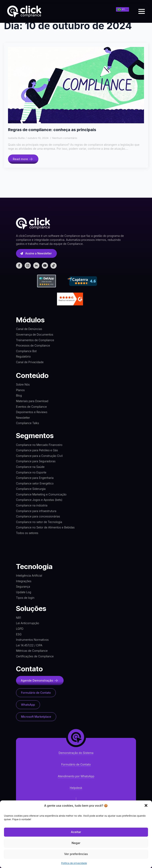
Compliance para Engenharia (35, 478)
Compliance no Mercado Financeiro (39, 445)
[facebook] (19, 266)
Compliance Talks (27, 423)
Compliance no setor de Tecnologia (39, 522)
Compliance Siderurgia (31, 489)
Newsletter (23, 418)
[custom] (53, 266)
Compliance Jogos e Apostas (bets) (39, 500)
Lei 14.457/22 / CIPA (29, 645)
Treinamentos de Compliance (35, 340)
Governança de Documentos (35, 334)
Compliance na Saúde (30, 467)
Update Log (24, 592)
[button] (146, 805)
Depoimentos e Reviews (32, 412)
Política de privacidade (74, 863)
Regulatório (23, 356)
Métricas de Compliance (32, 651)
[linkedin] (36, 266)
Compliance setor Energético (35, 483)
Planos (20, 390)
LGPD (20, 629)
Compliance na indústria (32, 505)
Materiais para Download (32, 401)
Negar (76, 843)
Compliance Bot (26, 351)
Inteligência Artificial (29, 576)
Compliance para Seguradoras (36, 461)
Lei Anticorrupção (27, 623)
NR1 (18, 618)
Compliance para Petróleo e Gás (37, 450)
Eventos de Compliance (31, 407)
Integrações (24, 581)
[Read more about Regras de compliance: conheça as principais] (23, 159)
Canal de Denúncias (29, 329)
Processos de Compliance (33, 345)
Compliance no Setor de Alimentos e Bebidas (45, 527)
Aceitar (76, 832)
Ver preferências (76, 854)
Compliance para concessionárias (38, 516)
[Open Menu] (142, 11)
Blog (19, 395)
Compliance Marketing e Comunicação (41, 494)
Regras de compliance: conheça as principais (52, 130)
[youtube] (45, 266)
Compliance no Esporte (31, 472)
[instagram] (28, 266)
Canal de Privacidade (30, 362)
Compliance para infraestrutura (36, 511)
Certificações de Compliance (35, 656)
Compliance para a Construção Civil (39, 456)
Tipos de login (25, 598)
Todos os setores (27, 533)
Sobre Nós (23, 384)
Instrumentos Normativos (32, 640)
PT (121, 9)
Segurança (23, 586)
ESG (19, 634)
